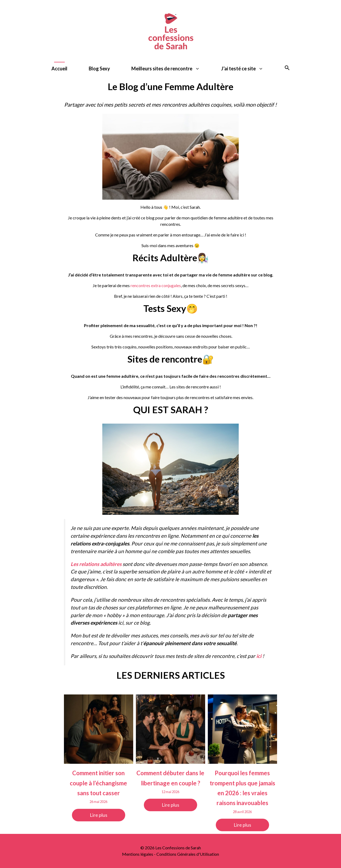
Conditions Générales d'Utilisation (188, 854)
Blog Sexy (99, 69)
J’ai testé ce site (247, 69)
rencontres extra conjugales (156, 285)
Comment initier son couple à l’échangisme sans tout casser (98, 783)
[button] (287, 69)
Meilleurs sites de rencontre (171, 69)
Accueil (59, 69)
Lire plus (99, 815)
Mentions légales (138, 854)
